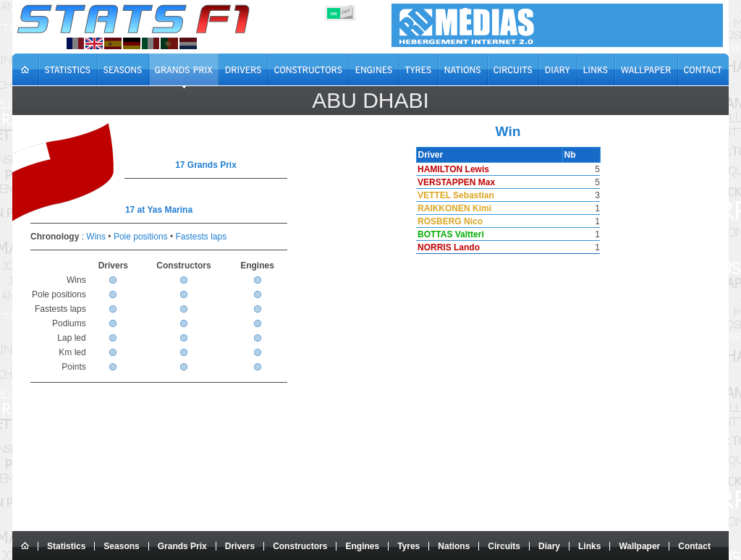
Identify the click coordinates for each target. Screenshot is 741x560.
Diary (549, 546)
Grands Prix (182, 546)
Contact (694, 546)
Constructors (300, 546)
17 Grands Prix (206, 165)
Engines (362, 546)
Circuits (504, 546)
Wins (96, 237)
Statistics (66, 546)
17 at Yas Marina (159, 210)
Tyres (408, 546)
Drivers (240, 546)
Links (589, 546)
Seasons (121, 546)
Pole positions (141, 237)
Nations (454, 546)
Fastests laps (201, 237)
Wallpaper (639, 546)
